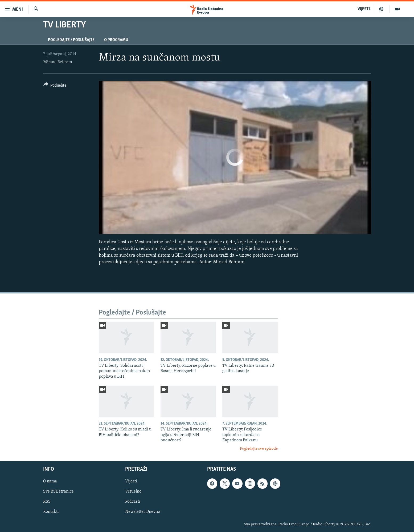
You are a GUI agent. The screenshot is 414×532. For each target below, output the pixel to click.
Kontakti (51, 512)
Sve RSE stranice (58, 491)
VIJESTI (364, 9)
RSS (47, 502)
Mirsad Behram (58, 62)
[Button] (55, 86)
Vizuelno (133, 491)
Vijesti (131, 481)
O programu (116, 40)
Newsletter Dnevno (143, 512)
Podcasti (133, 502)
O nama (50, 481)
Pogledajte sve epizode (259, 449)
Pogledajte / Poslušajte (71, 40)
